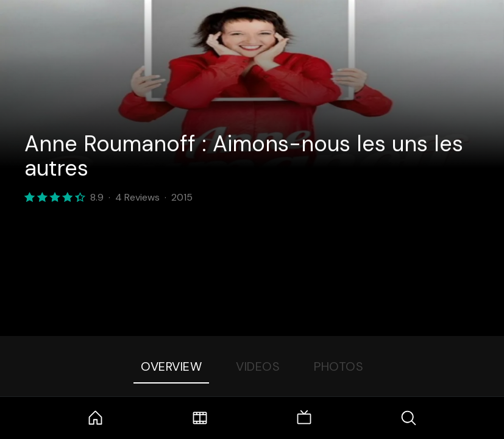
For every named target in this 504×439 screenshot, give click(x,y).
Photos (339, 366)
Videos (258, 366)
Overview (171, 366)
